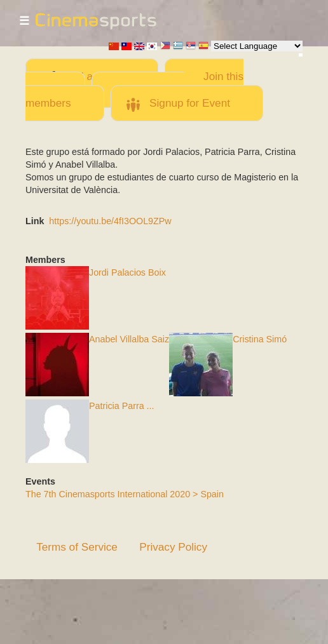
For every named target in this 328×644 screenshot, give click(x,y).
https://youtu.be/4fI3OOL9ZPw (110, 221)
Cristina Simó (260, 339)
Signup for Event (190, 103)
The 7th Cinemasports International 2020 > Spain (125, 494)
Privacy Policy (173, 547)
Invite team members (105, 96)
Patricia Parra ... (122, 406)
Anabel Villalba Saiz (129, 339)
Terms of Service (77, 547)
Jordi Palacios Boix (127, 272)
